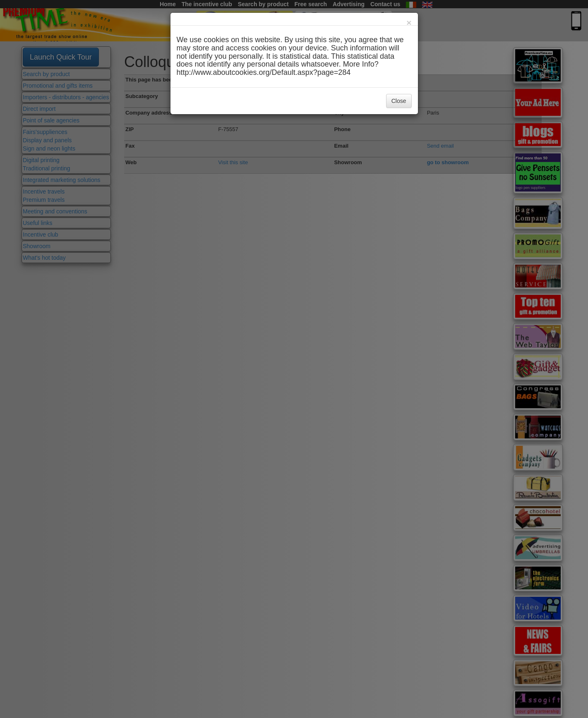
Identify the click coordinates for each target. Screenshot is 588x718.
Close (399, 101)
